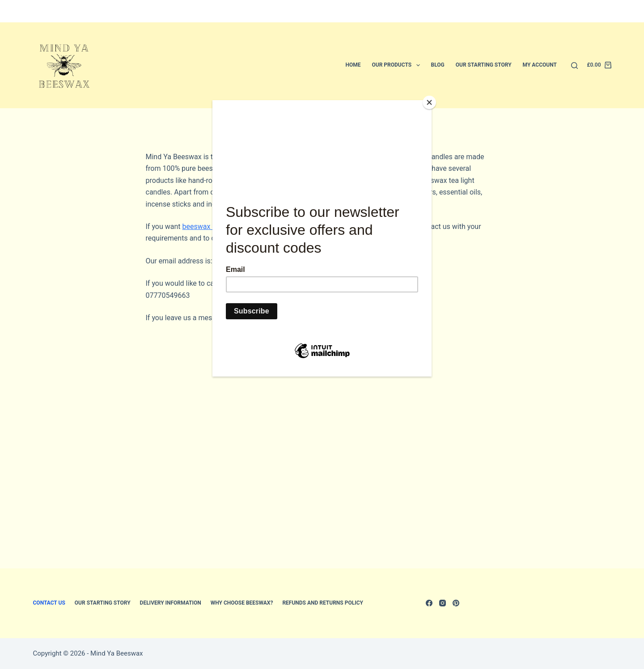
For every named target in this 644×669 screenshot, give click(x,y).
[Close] (429, 102)
